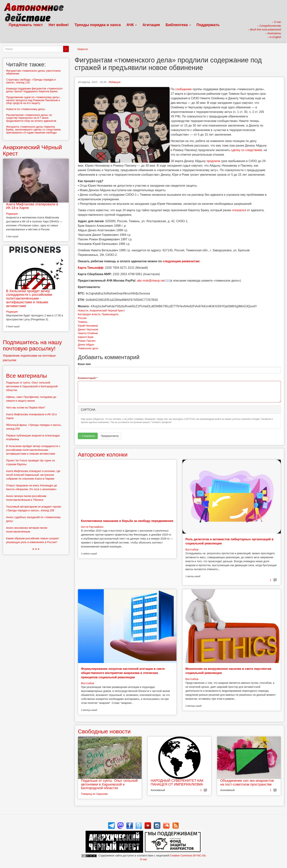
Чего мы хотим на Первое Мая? (26, 408)
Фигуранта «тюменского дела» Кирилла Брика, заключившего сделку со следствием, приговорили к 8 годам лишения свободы (34, 130)
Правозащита (110, 314)
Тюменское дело (88, 348)
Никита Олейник (88, 333)
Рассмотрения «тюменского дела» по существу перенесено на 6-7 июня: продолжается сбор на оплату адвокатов (31, 118)
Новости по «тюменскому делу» (26, 109)
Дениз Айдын (86, 345)
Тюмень (83, 322)
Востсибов (192, 550)
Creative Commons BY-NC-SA (188, 856)
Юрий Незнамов (88, 326)
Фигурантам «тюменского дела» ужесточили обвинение (33, 72)
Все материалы (27, 376)
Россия (82, 318)
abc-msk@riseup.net (151, 281)
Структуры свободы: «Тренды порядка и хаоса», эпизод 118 (31, 81)
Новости (83, 49)
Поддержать (208, 25)
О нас (143, 859)
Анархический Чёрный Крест (107, 311)
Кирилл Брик (86, 337)
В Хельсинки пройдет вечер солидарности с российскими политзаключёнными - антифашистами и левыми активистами (29, 299)
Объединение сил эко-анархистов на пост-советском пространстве (247, 783)
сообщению (184, 89)
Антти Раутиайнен (92, 527)
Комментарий (88, 378)
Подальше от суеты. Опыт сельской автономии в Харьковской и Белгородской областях (109, 784)
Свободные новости (104, 731)
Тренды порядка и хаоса (98, 25)
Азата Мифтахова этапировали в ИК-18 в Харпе (32, 206)
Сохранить (87, 436)
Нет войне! (59, 25)
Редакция (115, 82)
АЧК (132, 25)
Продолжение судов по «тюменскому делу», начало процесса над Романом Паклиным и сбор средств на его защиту (33, 100)
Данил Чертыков (88, 329)
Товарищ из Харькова (94, 794)
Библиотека (178, 25)
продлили (213, 161)
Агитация (151, 25)
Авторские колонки (103, 455)
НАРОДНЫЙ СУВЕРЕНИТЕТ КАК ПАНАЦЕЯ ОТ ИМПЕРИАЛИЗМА (177, 783)
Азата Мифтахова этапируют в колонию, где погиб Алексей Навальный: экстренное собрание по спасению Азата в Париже (33, 475)
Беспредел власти (89, 314)
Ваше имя (84, 364)
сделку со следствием (246, 150)
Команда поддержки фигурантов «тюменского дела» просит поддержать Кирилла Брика (34, 90)
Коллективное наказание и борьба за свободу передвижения (127, 521)
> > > (36, 549)
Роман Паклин (87, 341)
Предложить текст (26, 25)
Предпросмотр (110, 436)
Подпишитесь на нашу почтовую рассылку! (32, 345)
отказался (239, 210)
